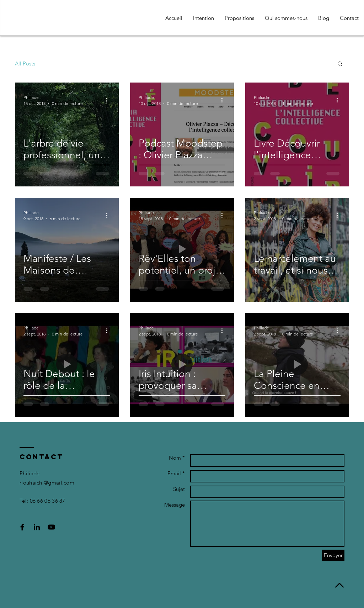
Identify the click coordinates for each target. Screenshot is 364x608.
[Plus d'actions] (109, 100)
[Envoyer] (333, 555)
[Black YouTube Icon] (51, 527)
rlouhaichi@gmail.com (47, 483)
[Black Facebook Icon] (22, 527)
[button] (340, 64)
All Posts (25, 64)
